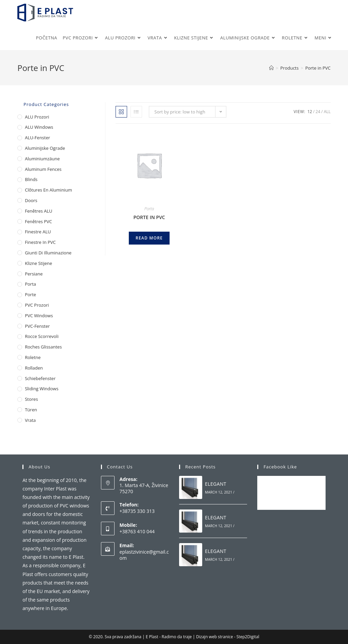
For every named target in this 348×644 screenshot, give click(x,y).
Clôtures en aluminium (48, 190)
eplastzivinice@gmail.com (144, 555)
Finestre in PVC (40, 242)
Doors (31, 200)
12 (310, 112)
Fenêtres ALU (39, 211)
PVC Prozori (37, 305)
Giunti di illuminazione (48, 253)
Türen (31, 410)
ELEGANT (216, 484)
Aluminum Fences (43, 169)
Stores (31, 399)
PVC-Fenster (37, 326)
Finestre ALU (38, 232)
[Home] (271, 68)
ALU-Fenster (37, 138)
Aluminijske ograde (45, 148)
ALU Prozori (37, 117)
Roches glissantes (43, 347)
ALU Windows (39, 127)
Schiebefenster (40, 378)
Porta (149, 209)
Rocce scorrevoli (42, 336)
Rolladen (34, 368)
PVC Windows (39, 316)
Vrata (30, 420)
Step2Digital (248, 637)
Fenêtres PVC (38, 221)
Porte (30, 294)
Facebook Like (280, 467)
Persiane (34, 274)
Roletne (33, 357)
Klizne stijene (38, 263)
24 (318, 112)
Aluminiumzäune (42, 159)
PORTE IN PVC (149, 217)
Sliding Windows (42, 389)
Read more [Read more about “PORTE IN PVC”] (149, 238)
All (327, 112)
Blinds (31, 179)
